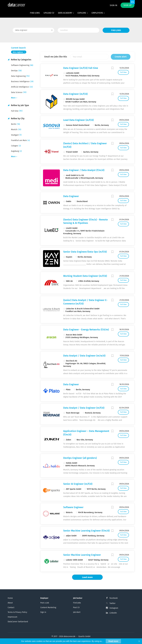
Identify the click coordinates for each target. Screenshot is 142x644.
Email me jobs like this (56, 57)
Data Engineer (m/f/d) (75, 94)
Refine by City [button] (17, 118)
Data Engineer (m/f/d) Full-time (81, 68)
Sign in (113, 5)
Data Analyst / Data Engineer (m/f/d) (84, 408)
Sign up (128, 5)
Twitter (112, 603)
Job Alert (77, 612)
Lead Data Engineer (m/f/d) (78, 120)
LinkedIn (113, 613)
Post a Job (45, 603)
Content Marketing (48, 608)
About (10, 603)
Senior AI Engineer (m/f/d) (78, 484)
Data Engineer (71, 196)
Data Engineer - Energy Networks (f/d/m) (86, 330)
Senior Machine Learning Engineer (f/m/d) (86, 531)
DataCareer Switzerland (18, 622)
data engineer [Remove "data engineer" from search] (18, 52)
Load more (87, 577)
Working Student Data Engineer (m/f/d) (85, 276)
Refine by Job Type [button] (20, 105)
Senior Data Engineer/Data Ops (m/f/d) (85, 252)
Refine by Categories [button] (21, 60)
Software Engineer (73, 507)
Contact (11, 608)
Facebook (114, 598)
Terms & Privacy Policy (17, 612)
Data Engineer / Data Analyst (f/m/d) (84, 170)
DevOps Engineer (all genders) (80, 458)
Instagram (114, 608)
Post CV (76, 608)
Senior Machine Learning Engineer (82, 555)
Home (10, 598)
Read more (113, 641)
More (13, 98)
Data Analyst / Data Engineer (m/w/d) (84, 356)
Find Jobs (116, 30)
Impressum (12, 617)
